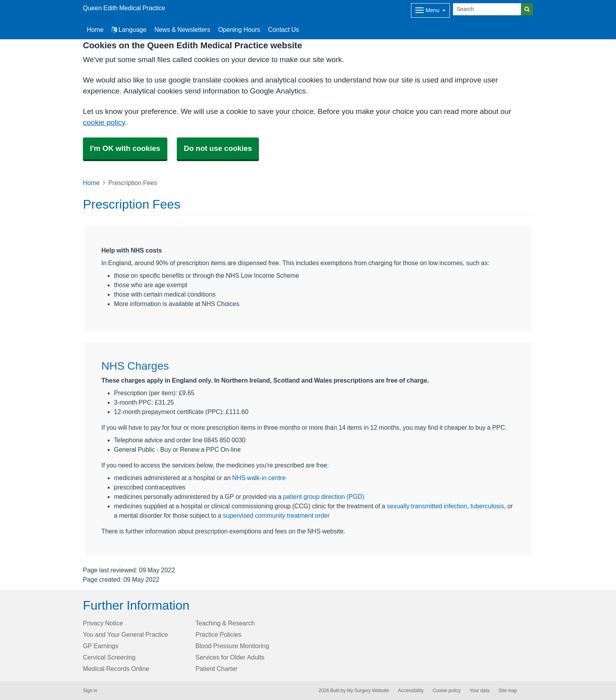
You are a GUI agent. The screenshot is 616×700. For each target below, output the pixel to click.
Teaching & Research (225, 623)
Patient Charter (217, 669)
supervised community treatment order (276, 515)
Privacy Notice (103, 623)
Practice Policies (219, 634)
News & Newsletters (182, 29)
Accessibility (411, 691)
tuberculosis (487, 506)
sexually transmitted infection (427, 506)
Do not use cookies (218, 148)
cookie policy (104, 122)
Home (91, 183)
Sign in (90, 691)
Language (129, 29)
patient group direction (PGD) (324, 497)
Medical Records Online (116, 669)
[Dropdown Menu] (430, 10)
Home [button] (95, 29)
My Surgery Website (368, 691)
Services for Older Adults (230, 657)
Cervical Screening (109, 657)
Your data (479, 691)
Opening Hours (239, 29)
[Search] (487, 9)
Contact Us (283, 29)
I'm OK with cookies (125, 148)
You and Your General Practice (126, 634)
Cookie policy (446, 691)
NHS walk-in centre (259, 478)
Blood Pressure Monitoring (233, 646)
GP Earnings (101, 646)
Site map (508, 691)
